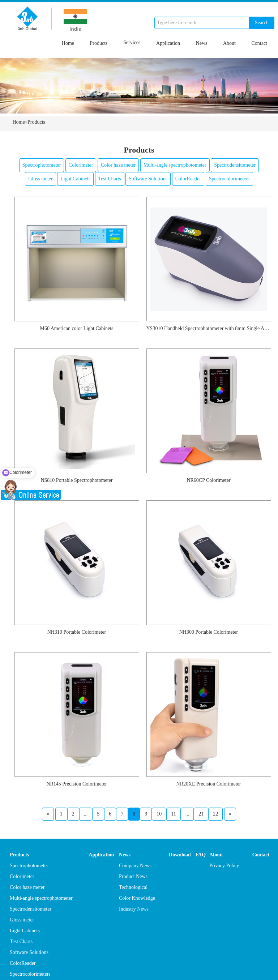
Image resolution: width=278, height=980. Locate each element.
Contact (259, 43)
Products (99, 43)
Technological (133, 887)
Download (180, 855)
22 (215, 814)
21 (201, 814)
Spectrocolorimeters (229, 179)
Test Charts (110, 179)
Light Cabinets (75, 179)
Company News (135, 866)
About (229, 43)
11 (173, 814)
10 (159, 814)
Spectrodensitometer (235, 165)
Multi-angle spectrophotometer (175, 165)
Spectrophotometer (42, 165)
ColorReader (188, 179)
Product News (133, 876)
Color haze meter (118, 165)
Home (68, 43)
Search (262, 23)
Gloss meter (40, 179)
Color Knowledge (137, 898)
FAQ (201, 855)
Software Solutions (148, 179)
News (202, 43)
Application (168, 43)
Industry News (134, 909)
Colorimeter (81, 165)
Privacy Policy (224, 866)
